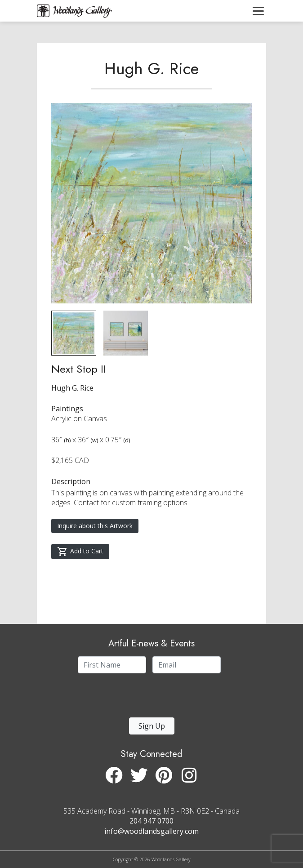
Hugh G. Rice (151, 69)
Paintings (67, 409)
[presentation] (133, 698)
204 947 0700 (151, 821)
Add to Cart (80, 552)
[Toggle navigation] (258, 11)
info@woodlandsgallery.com (151, 831)
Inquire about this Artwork (95, 526)
